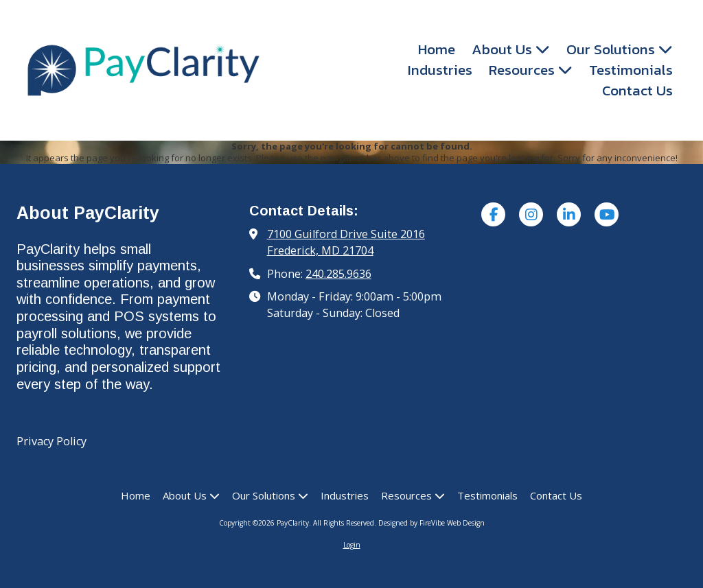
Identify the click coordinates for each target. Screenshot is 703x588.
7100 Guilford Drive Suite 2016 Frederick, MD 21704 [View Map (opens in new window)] (346, 242)
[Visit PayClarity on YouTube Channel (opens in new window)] (607, 214)
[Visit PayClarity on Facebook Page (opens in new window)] (493, 214)
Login (352, 545)
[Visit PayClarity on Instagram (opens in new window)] (531, 214)
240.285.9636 (338, 274)
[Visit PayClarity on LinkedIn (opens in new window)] (569, 214)
